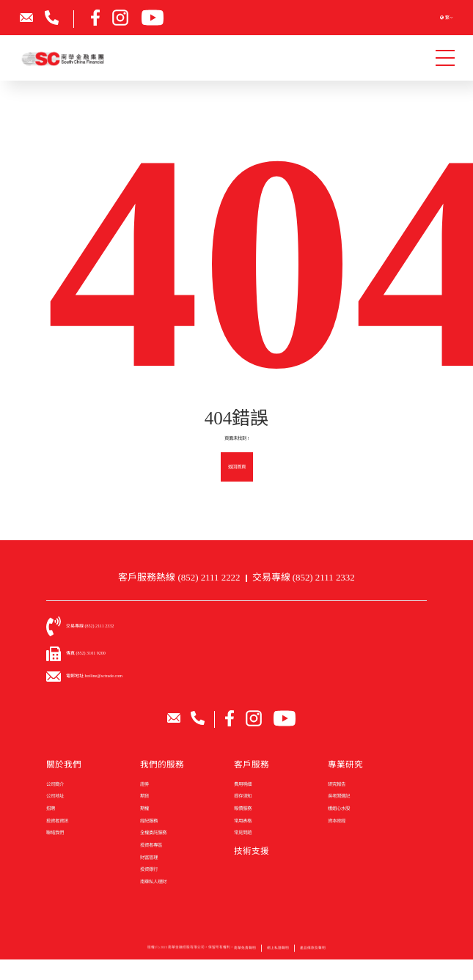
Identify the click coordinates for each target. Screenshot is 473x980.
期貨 (144, 796)
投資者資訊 (57, 821)
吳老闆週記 (339, 796)
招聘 (51, 808)
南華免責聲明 (245, 952)
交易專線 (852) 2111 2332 (304, 578)
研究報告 (337, 784)
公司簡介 (55, 784)
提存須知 (243, 796)
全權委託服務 (153, 832)
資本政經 (337, 821)
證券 (144, 784)
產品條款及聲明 (313, 952)
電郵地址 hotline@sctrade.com (94, 676)
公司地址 (55, 796)
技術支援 (252, 851)
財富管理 (149, 857)
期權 (144, 808)
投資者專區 (151, 845)
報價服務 (243, 808)
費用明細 (243, 784)
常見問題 (243, 832)
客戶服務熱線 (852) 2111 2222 (179, 578)
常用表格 (243, 821)
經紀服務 (149, 821)
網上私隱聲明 (278, 952)
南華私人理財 (153, 881)
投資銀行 (149, 869)
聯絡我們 (55, 832)
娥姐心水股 (339, 808)
